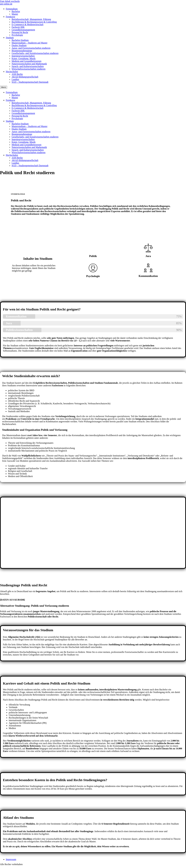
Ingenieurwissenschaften (23, 56)
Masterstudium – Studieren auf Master (29, 43)
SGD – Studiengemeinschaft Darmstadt (30, 82)
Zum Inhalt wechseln (10, 1)
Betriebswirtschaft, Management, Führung (31, 19)
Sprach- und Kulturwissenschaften (28, 66)
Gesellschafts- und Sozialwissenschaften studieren (35, 53)
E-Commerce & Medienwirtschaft (28, 24)
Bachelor (16, 11)
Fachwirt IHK (18, 27)
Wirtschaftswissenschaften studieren (29, 69)
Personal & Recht (20, 32)
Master (15, 14)
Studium (10, 38)
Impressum (11, 859)
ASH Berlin (17, 74)
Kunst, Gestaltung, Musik (24, 58)
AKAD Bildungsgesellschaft (25, 77)
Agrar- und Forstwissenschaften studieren (31, 48)
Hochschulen (12, 72)
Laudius (15, 79)
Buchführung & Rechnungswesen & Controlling (34, 22)
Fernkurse (10, 17)
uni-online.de (6, 4)
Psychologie (17, 35)
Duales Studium (19, 45)
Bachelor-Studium (20, 40)
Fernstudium (12, 9)
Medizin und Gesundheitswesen (26, 61)
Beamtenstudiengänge (22, 51)
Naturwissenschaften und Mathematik (29, 64)
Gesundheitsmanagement (23, 30)
